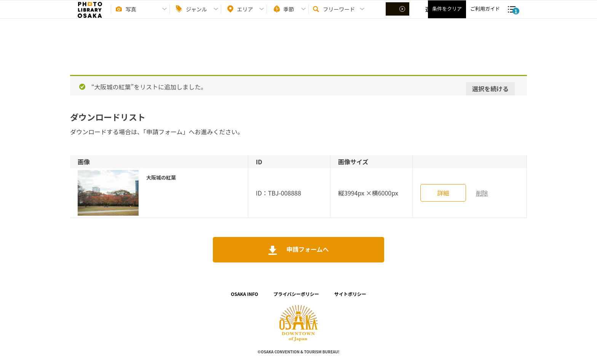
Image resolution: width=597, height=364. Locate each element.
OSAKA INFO (244, 294)
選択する (398, 16)
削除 (482, 193)
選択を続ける (490, 89)
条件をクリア (447, 15)
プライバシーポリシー (296, 294)
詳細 (443, 193)
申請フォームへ (307, 249)
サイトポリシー (350, 294)
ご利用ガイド (485, 15)
